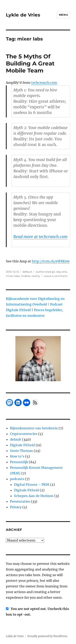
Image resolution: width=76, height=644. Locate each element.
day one (62, 272)
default (27, 272)
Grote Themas (21, 451)
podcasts (17, 479)
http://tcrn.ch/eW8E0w (51, 261)
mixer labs (13, 276)
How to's (17, 456)
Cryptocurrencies (24, 434)
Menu (63, 15)
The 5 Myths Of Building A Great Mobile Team (30, 63)
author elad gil (45, 272)
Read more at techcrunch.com (40, 237)
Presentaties (20, 501)
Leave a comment (56, 276)
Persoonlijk (19, 462)
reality (36, 276)
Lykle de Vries (23, 15)
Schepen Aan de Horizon (34, 496)
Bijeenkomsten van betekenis (34, 428)
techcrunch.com (44, 83)
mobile (26, 276)
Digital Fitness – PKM (32, 485)
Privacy (16, 507)
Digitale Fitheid (22, 445)
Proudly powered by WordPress (47, 636)
